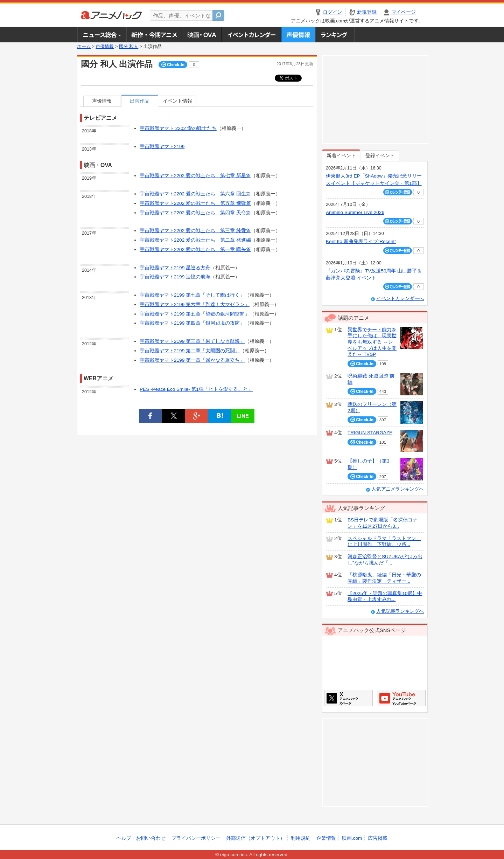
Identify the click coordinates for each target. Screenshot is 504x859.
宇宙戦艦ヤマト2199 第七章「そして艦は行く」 (192, 295)
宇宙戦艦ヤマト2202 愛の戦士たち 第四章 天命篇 (195, 213)
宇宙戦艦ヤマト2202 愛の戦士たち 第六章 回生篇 (195, 194)
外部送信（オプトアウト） (255, 838)
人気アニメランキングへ (398, 489)
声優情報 (298, 35)
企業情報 (326, 838)
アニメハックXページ (348, 698)
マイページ (404, 12)
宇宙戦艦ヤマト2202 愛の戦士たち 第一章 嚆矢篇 (195, 250)
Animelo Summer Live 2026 (355, 212)
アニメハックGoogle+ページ (401, 698)
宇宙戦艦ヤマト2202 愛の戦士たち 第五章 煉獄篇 (195, 203)
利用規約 (301, 838)
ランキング (335, 35)
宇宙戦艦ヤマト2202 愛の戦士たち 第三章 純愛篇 (195, 231)
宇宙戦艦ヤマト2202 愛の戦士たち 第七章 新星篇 (195, 176)
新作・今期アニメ (154, 35)
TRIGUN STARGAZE (370, 433)
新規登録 (367, 12)
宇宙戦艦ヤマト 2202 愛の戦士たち (178, 128)
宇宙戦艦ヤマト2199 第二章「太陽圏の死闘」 (190, 351)
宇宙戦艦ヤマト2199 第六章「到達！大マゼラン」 (195, 304)
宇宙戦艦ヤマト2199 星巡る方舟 (175, 268)
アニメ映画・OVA (202, 35)
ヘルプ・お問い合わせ (141, 838)
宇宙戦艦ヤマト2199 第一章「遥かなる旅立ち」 (192, 360)
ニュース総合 (101, 35)
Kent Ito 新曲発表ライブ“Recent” (361, 241)
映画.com (352, 838)
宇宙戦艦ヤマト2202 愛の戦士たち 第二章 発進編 (195, 240)
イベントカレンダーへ (400, 299)
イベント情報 (177, 101)
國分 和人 (129, 47)
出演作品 (140, 101)
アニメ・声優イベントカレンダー (251, 35)
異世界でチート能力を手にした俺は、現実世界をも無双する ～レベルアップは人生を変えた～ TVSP (372, 342)
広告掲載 (378, 838)
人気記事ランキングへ (400, 611)
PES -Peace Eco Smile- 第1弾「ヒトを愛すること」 (196, 389)
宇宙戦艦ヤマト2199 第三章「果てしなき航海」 (192, 341)
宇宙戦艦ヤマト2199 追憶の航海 (175, 277)
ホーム (84, 47)
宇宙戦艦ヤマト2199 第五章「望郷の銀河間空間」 (195, 314)
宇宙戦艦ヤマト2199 (162, 147)
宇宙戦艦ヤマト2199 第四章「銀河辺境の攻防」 (192, 323)
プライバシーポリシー (196, 838)
